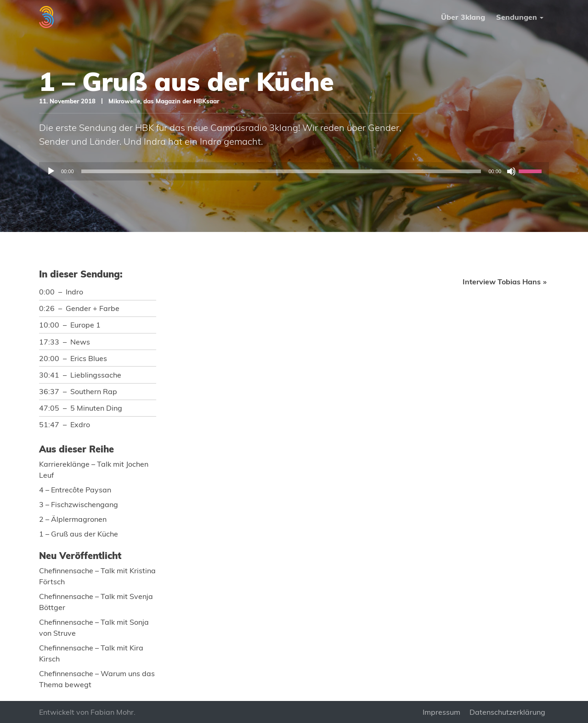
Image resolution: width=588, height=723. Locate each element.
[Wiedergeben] (51, 171)
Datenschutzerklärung (507, 712)
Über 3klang (463, 17)
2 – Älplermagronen (73, 519)
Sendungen (517, 17)
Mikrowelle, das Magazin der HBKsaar (164, 101)
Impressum (441, 712)
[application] (294, 171)
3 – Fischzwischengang (79, 504)
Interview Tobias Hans (502, 282)
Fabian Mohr (112, 712)
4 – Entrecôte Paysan (75, 490)
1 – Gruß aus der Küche (79, 534)
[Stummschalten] (511, 171)
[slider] (281, 171)
